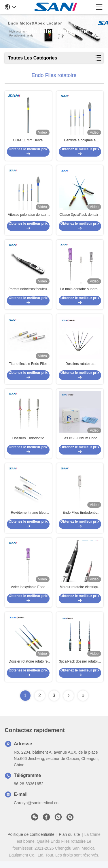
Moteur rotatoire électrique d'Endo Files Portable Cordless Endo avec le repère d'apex (80, 593)
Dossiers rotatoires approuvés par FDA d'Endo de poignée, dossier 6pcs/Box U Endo (80, 367)
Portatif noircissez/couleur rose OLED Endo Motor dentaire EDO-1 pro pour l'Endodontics (28, 292)
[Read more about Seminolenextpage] (69, 702)
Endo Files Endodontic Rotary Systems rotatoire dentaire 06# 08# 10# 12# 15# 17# (80, 518)
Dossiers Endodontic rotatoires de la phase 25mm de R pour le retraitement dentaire (28, 442)
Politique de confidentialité (31, 841)
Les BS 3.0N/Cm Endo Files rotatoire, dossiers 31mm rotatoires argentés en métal (80, 442)
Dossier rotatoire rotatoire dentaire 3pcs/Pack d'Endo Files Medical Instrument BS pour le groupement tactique (28, 668)
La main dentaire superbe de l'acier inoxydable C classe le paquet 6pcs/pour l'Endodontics (80, 292)
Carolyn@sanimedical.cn (36, 809)
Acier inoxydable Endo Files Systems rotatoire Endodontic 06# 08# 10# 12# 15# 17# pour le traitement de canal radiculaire (28, 593)
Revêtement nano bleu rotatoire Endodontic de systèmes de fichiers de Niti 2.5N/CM (28, 518)
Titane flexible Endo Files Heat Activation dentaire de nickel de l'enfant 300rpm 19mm (28, 367)
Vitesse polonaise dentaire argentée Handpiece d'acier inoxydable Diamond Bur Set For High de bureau (28, 217)
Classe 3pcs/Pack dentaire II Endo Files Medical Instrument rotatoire (80, 217)
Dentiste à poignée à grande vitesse (80, 141)
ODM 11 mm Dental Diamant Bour (28, 141)
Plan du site (69, 841)
